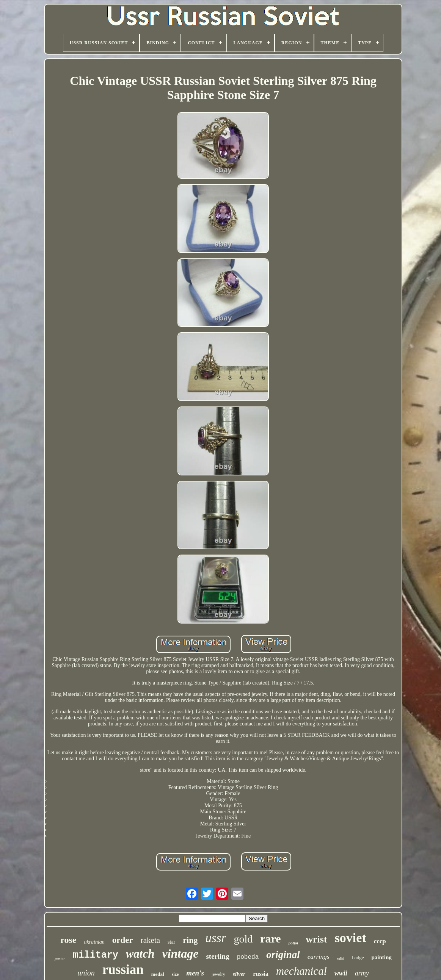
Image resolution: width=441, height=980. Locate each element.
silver (239, 974)
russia (261, 974)
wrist (316, 939)
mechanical (301, 971)
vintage (180, 953)
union (86, 973)
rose (68, 940)
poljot (293, 943)
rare (270, 939)
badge (358, 957)
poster (60, 958)
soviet (351, 938)
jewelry (218, 974)
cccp (380, 941)
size (175, 974)
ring (190, 940)
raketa (150, 940)
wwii (341, 973)
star (171, 942)
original (283, 955)
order (123, 940)
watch (140, 954)
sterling (217, 956)
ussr (216, 938)
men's (195, 973)
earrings (319, 957)
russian (123, 970)
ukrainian (94, 942)
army (362, 973)
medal (158, 974)
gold (243, 939)
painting (381, 957)
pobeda (248, 957)
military (96, 955)
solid (341, 959)
